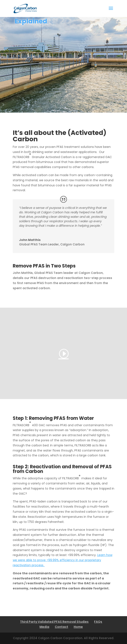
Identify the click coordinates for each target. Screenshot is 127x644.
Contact (61, 627)
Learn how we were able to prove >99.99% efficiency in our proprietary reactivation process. (63, 560)
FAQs (98, 622)
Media (44, 627)
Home (78, 627)
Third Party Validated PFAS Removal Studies (54, 622)
